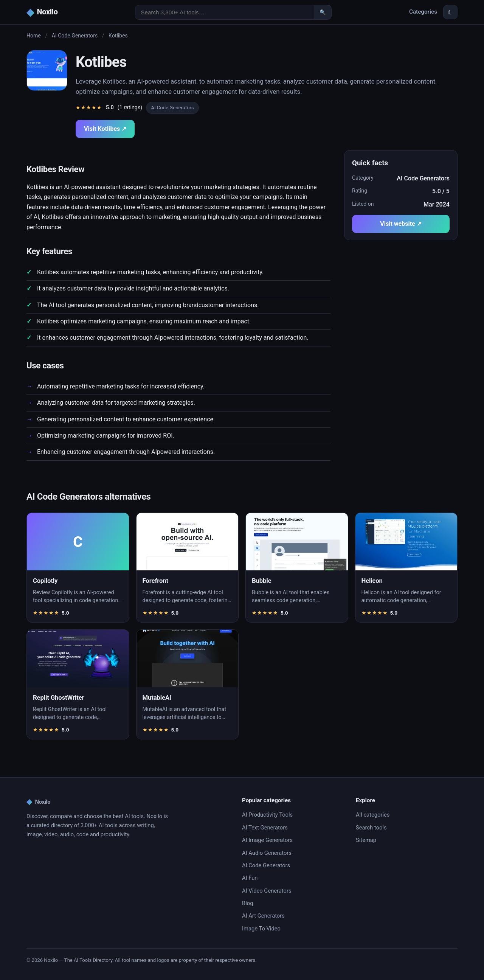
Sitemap (366, 840)
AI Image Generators (267, 840)
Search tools (371, 828)
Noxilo (38, 802)
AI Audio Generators (267, 853)
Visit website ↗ (401, 224)
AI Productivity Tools (267, 815)
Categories (423, 12)
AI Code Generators (75, 36)
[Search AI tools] (225, 12)
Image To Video (261, 929)
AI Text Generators (265, 828)
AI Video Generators (267, 891)
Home (34, 36)
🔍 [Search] (323, 12)
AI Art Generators (263, 916)
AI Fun (250, 878)
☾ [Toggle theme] (450, 12)
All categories (373, 815)
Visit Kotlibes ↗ (105, 129)
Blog (247, 903)
